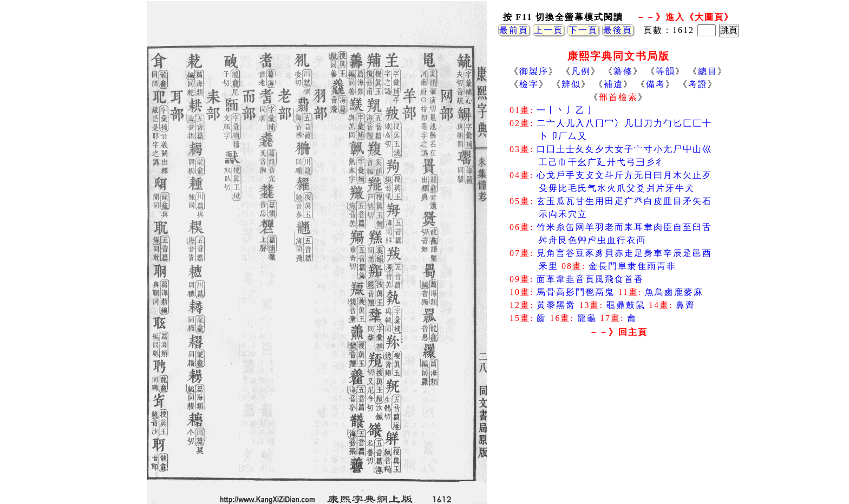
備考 (656, 84)
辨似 (571, 84)
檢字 (529, 84)
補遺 (613, 84)
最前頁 (514, 30)
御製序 (534, 71)
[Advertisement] (618, 428)
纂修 (623, 71)
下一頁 (583, 30)
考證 (698, 84)
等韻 (665, 71)
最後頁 (618, 30)
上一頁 (548, 30)
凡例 (581, 71)
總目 (708, 71)
